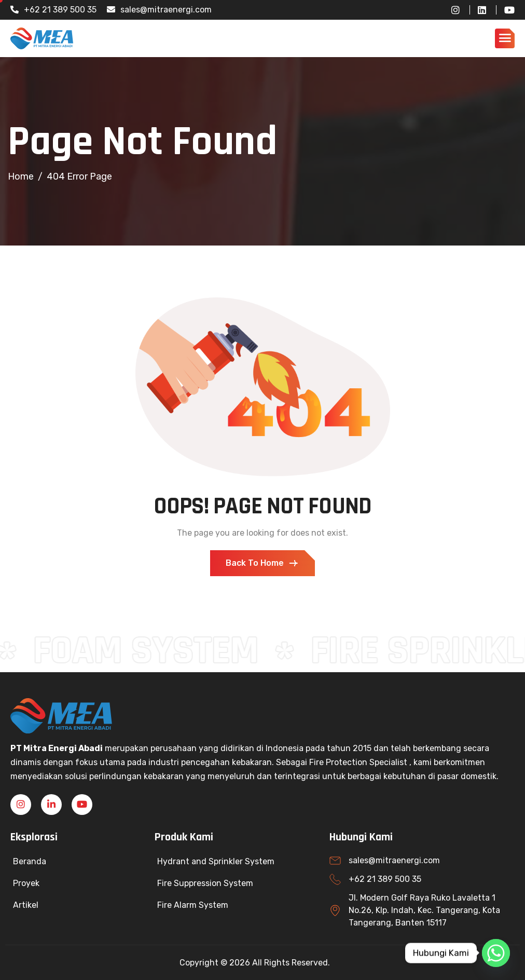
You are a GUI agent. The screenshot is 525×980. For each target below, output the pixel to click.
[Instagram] (452, 10)
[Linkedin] (51, 805)
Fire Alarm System (193, 905)
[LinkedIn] (478, 10)
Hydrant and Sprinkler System (216, 861)
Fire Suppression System (205, 883)
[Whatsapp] (496, 953)
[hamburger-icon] (505, 38)
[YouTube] (505, 10)
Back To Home (262, 563)
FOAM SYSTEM (151, 651)
